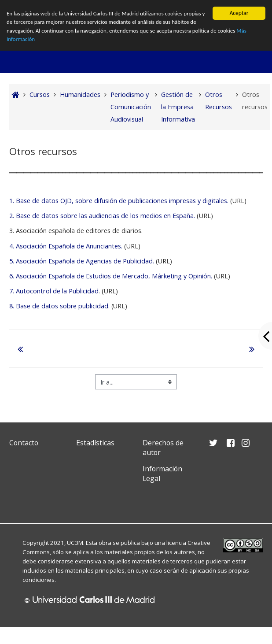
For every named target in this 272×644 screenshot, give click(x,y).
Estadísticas (95, 443)
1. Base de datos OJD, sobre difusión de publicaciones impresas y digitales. (119, 201)
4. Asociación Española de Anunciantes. (66, 246)
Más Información (46, 41)
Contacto (24, 443)
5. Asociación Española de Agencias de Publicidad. (82, 261)
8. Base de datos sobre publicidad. (59, 306)
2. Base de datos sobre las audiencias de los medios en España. (102, 216)
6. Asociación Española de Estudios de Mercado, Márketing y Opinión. (111, 276)
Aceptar (239, 13)
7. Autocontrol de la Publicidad (54, 291)
